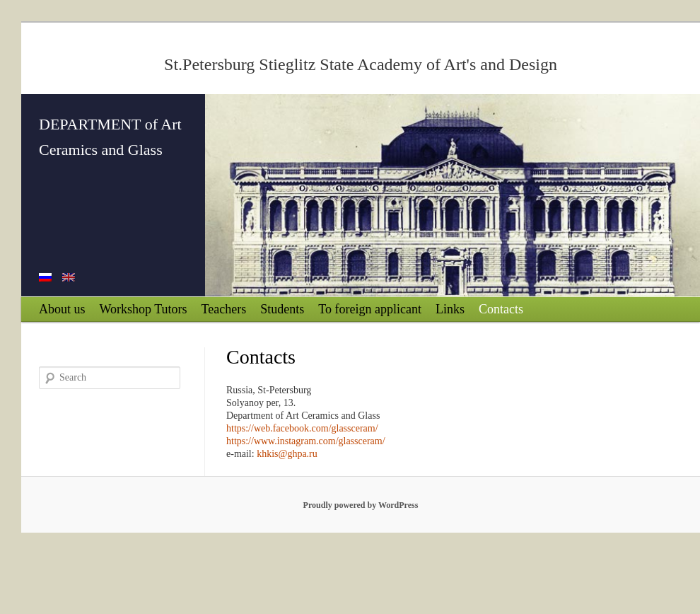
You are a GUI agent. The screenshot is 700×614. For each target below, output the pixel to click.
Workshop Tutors (144, 309)
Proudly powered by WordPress (361, 505)
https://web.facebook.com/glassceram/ (302, 428)
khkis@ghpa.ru (287, 454)
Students (282, 309)
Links (450, 309)
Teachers (224, 309)
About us (62, 309)
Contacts (501, 309)
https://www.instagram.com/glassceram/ (306, 441)
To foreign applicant (370, 309)
